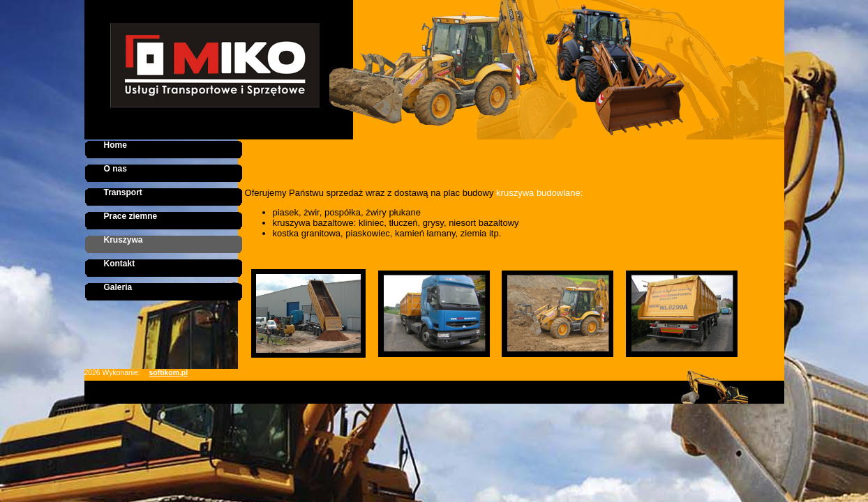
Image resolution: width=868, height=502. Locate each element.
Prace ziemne (131, 216)
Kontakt (120, 264)
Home (115, 145)
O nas (115, 169)
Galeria (118, 287)
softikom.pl (169, 373)
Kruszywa (124, 240)
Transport (123, 192)
